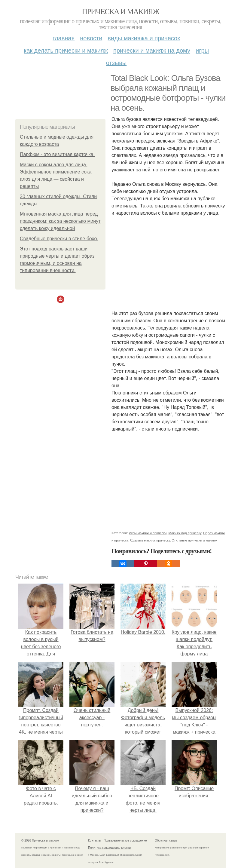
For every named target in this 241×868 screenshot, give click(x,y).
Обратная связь (166, 840)
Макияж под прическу (185, 533)
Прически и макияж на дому (152, 51)
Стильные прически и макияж (194, 540)
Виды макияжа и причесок (144, 38)
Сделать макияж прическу (150, 540)
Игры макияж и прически (148, 533)
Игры (202, 51)
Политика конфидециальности (109, 848)
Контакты (95, 840)
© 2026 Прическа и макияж (40, 840)
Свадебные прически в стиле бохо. (59, 239)
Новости (91, 38)
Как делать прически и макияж (66, 51)
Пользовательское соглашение (125, 840)
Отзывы (116, 63)
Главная (64, 38)
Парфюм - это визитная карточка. (57, 154)
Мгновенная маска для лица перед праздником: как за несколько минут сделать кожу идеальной (60, 221)
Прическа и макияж (121, 12)
